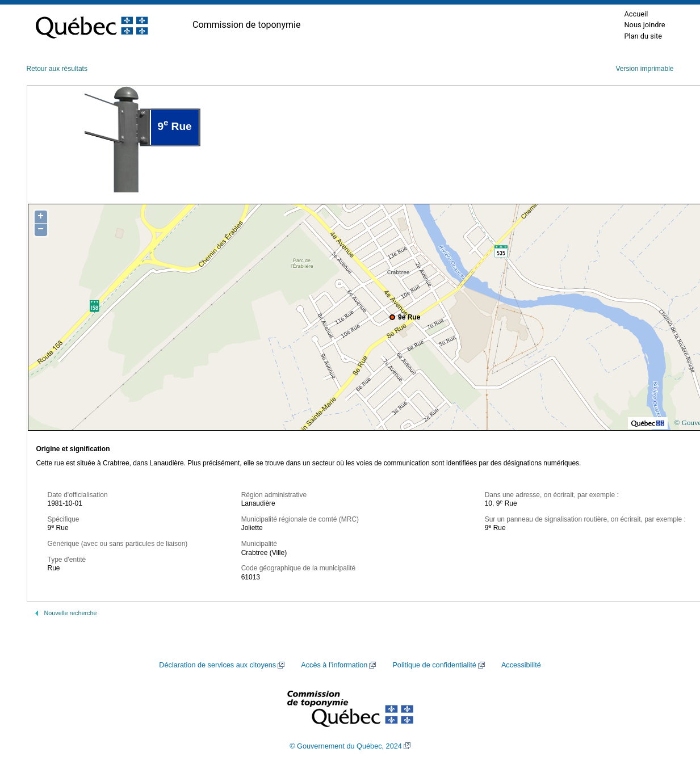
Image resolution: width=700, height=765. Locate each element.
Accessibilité (521, 665)
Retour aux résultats (57, 69)
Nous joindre (644, 25)
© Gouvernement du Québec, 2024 (346, 746)
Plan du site (643, 36)
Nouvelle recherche (71, 613)
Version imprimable (644, 69)
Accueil (636, 14)
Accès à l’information (334, 665)
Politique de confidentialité (434, 665)
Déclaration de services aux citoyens (217, 665)
